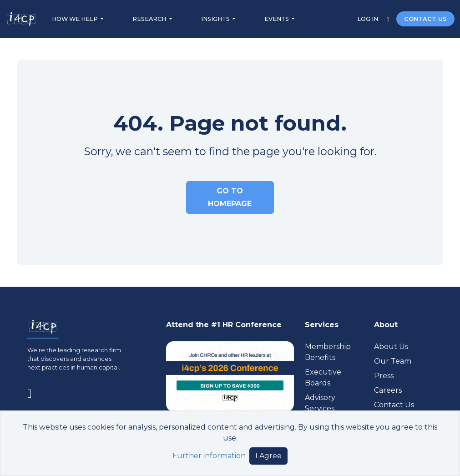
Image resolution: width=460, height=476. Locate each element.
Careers (388, 390)
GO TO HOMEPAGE (230, 197)
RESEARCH (150, 19)
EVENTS (277, 19)
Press (384, 376)
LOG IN (368, 19)
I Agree (268, 456)
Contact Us (394, 405)
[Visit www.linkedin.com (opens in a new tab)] (33, 392)
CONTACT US (425, 19)
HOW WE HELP (76, 19)
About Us (391, 347)
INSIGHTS (216, 19)
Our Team (393, 361)
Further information (209, 456)
